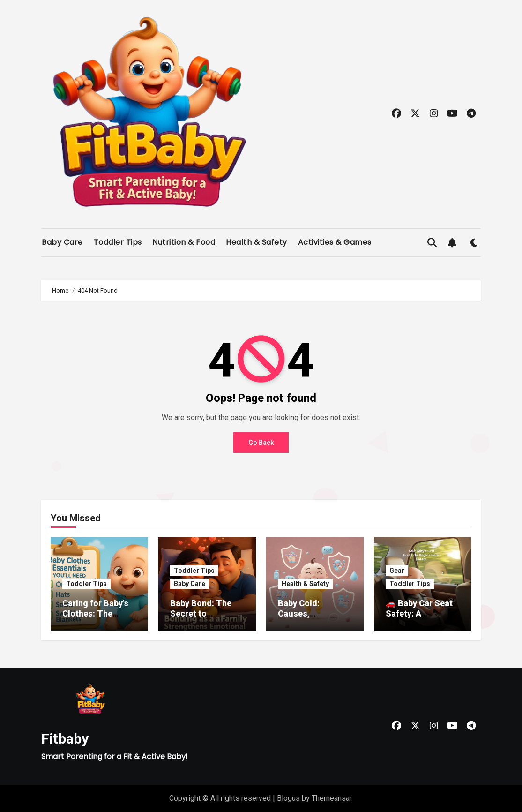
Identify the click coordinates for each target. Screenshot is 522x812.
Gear (397, 571)
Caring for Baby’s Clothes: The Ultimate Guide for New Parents (99, 618)
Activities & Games (335, 242)
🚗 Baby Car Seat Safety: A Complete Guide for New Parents (419, 618)
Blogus (288, 798)
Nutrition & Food (184, 242)
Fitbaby (65, 739)
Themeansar (332, 798)
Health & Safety (257, 242)
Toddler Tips (118, 242)
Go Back (261, 443)
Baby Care (62, 242)
